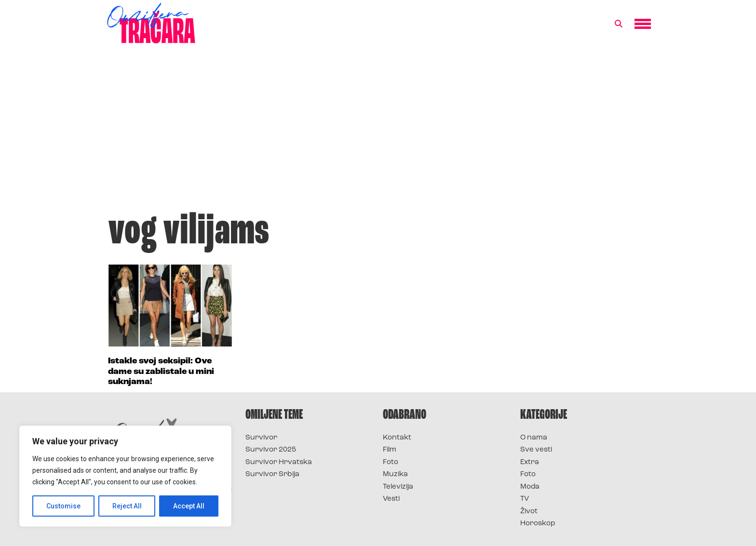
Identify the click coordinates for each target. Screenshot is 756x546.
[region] (125, 476)
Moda (530, 487)
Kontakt (397, 438)
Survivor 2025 (271, 450)
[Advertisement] (378, 132)
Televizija (398, 487)
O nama (534, 438)
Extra (530, 462)
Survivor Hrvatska (279, 462)
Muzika (395, 474)
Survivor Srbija (272, 474)
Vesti (391, 499)
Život (529, 512)
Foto (391, 462)
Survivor (261, 438)
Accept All (189, 506)
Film (390, 450)
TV (525, 499)
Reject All (127, 506)
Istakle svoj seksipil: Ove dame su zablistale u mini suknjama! (161, 372)
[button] (619, 24)
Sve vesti (536, 450)
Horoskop (538, 524)
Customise (63, 506)
